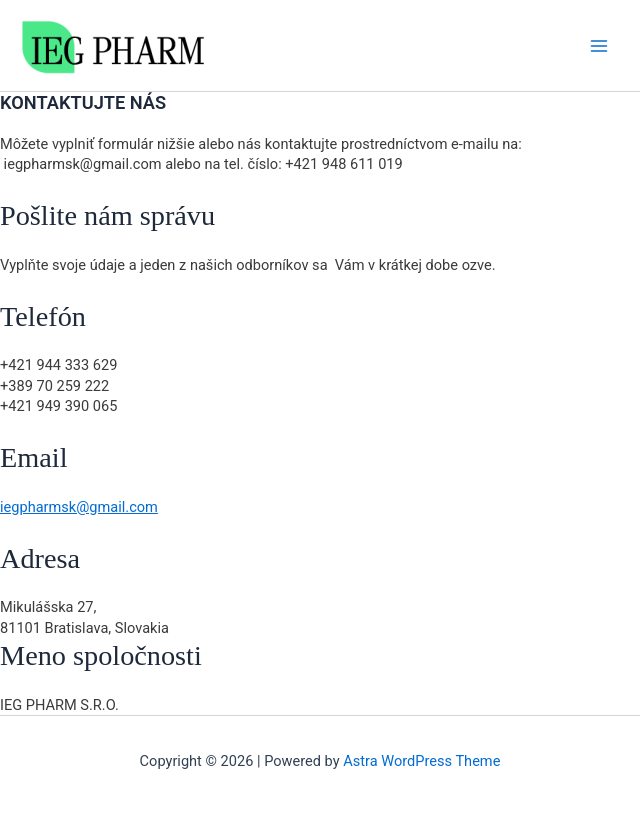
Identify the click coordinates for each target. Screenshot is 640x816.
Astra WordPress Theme (421, 761)
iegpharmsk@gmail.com (79, 507)
